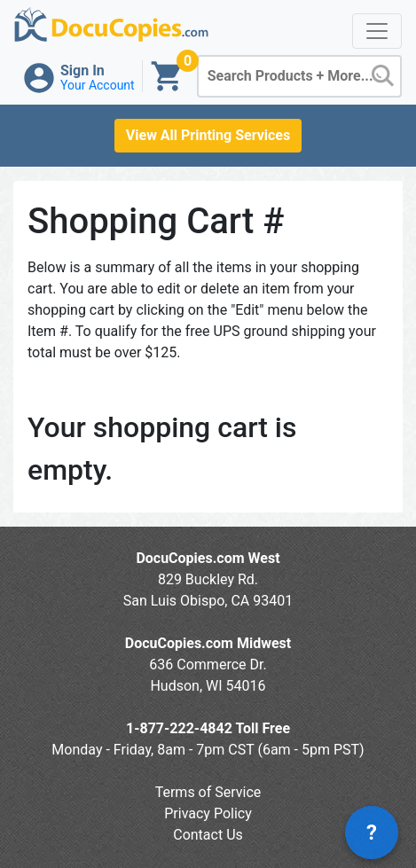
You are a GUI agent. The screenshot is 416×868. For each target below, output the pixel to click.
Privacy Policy (208, 813)
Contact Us (208, 835)
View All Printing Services (208, 135)
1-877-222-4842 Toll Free (208, 728)
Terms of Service (208, 792)
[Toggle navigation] (377, 31)
